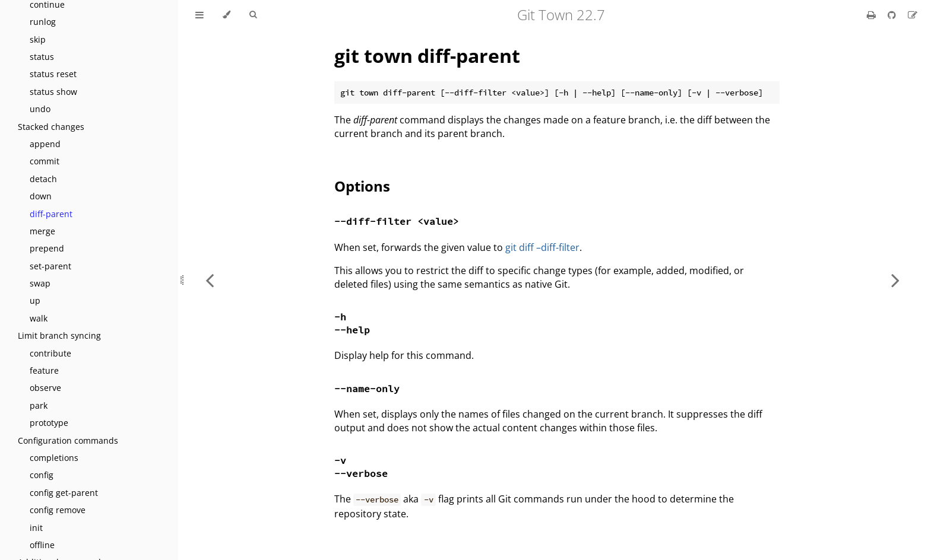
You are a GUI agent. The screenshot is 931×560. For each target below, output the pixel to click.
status (42, 57)
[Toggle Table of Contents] (199, 15)
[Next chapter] (895, 280)
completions (54, 458)
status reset (53, 74)
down (41, 196)
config (42, 475)
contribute (50, 353)
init (36, 528)
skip (38, 39)
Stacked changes (51, 127)
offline (42, 545)
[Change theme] (227, 15)
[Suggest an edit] (913, 15)
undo (40, 109)
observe (45, 388)
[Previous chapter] (210, 280)
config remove (58, 510)
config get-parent (64, 493)
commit (45, 161)
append (45, 144)
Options (362, 186)
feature (44, 370)
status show (53, 92)
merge (42, 231)
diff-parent (51, 214)
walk (39, 318)
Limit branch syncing (59, 335)
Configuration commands (68, 440)
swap (40, 283)
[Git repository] (893, 15)
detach (43, 179)
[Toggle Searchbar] (253, 15)
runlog (43, 22)
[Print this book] (873, 15)
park (39, 405)
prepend (47, 248)
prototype (49, 423)
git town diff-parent (427, 55)
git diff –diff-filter (542, 247)
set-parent (50, 266)
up (35, 300)
